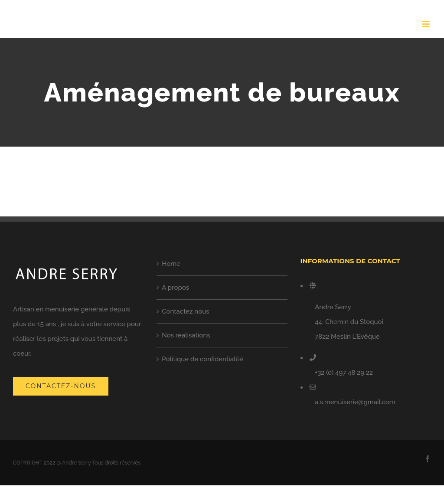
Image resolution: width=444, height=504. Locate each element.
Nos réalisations (186, 335)
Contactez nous (185, 311)
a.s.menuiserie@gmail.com (355, 402)
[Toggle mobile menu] (426, 24)
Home (171, 264)
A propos (175, 288)
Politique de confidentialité (202, 359)
